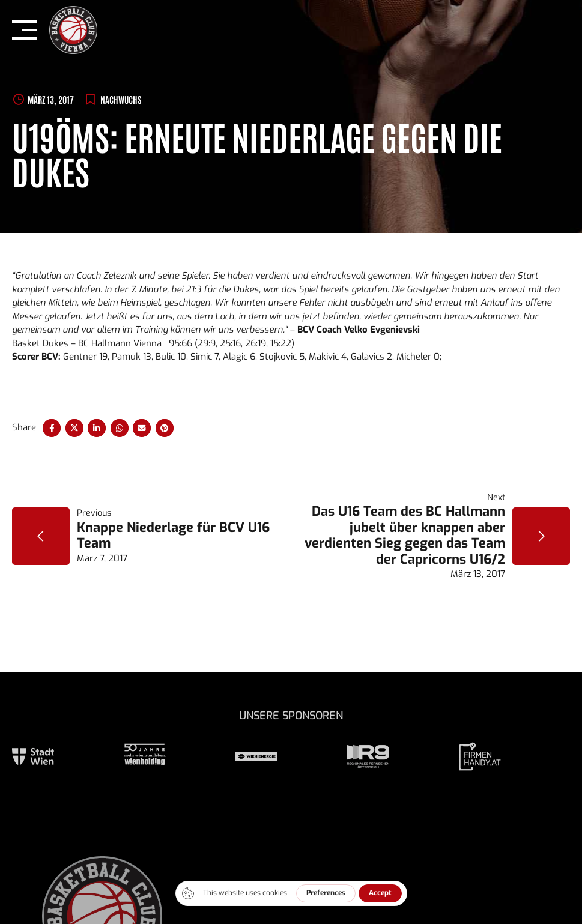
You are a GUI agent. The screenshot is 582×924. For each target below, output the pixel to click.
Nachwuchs (121, 99)
